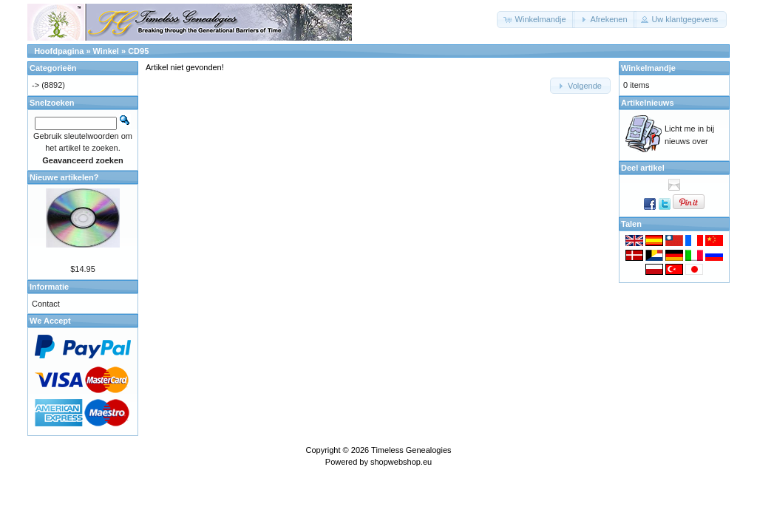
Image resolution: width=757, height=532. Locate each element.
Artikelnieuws (648, 103)
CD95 (138, 51)
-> (35, 85)
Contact (46, 304)
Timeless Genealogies (411, 450)
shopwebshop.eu (401, 462)
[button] (536, 20)
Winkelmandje (648, 68)
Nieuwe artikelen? (64, 177)
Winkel (106, 51)
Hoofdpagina (59, 51)
